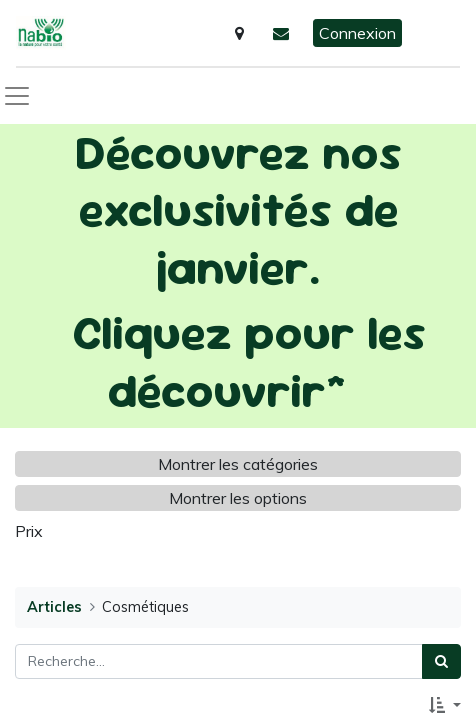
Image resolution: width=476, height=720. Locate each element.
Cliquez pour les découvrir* (249, 361)
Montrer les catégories (238, 464)
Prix (29, 531)
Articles (54, 607)
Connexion (357, 33)
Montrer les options (238, 498)
